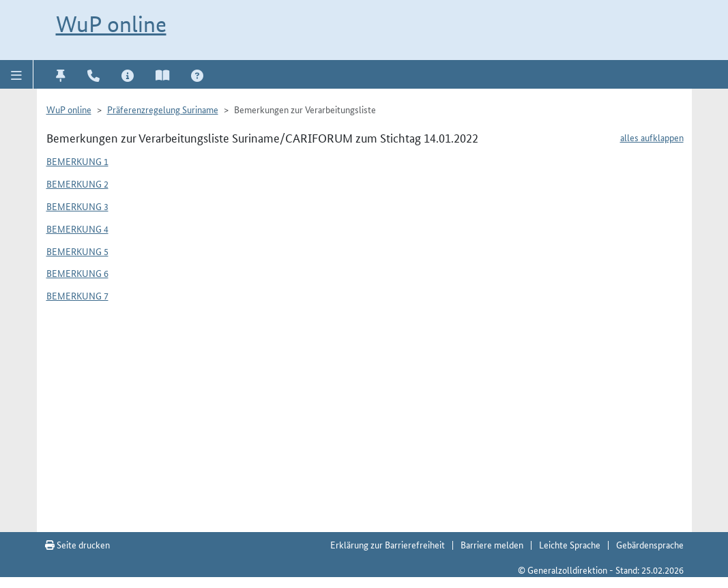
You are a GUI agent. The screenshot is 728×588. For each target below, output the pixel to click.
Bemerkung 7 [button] (77, 295)
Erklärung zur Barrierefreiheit (388, 544)
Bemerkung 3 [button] (77, 206)
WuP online (111, 24)
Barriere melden (492, 544)
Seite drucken (77, 544)
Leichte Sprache (570, 544)
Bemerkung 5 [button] (77, 251)
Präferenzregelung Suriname (163, 109)
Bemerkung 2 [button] (77, 183)
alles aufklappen (652, 137)
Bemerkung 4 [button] (77, 229)
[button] (17, 74)
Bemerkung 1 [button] (77, 161)
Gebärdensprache (650, 544)
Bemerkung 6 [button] (77, 273)
